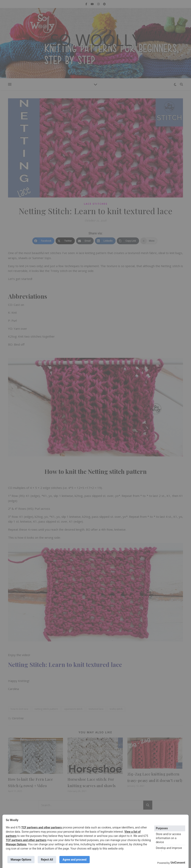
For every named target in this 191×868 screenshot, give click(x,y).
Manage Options (16, 844)
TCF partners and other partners (42, 827)
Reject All (47, 860)
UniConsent (178, 863)
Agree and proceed (75, 860)
